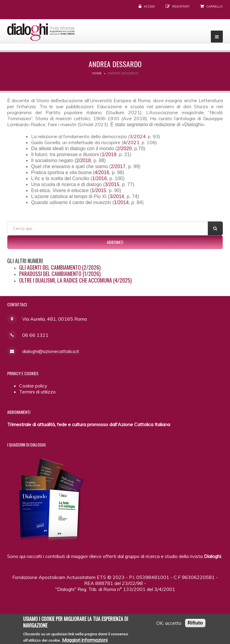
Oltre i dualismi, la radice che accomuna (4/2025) (75, 280)
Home (97, 73)
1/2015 (99, 190)
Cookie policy (33, 386)
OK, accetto (169, 625)
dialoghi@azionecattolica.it (51, 351)
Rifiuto (195, 624)
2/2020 (124, 148)
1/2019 (109, 154)
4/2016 (102, 172)
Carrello (215, 6)
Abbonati (115, 242)
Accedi (149, 6)
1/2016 (100, 178)
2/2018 (83, 160)
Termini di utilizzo (37, 392)
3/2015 (112, 184)
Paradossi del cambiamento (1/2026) (60, 274)
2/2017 (118, 166)
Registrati (181, 6)
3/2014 (117, 196)
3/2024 (138, 136)
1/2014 (121, 202)
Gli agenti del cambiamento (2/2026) (60, 267)
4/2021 (131, 142)
